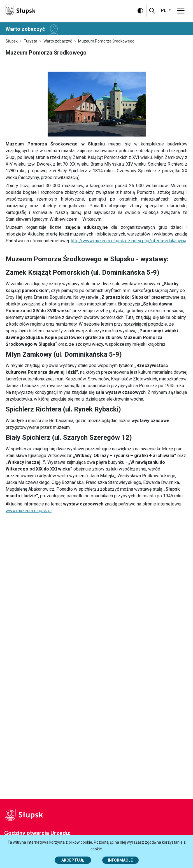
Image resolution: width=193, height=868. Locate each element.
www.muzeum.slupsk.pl (29, 511)
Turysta (31, 41)
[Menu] (181, 11)
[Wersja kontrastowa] (140, 11)
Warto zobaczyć (58, 41)
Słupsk (12, 41)
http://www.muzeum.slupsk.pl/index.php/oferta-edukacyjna (129, 241)
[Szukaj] (152, 11)
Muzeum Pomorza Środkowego (106, 41)
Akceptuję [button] (73, 860)
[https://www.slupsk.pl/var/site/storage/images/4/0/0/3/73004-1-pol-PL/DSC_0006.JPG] (97, 104)
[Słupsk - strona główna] (21, 10)
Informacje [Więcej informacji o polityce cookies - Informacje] (120, 860)
